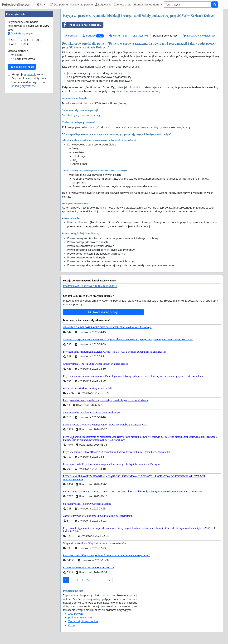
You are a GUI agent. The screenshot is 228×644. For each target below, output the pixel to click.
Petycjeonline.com (17, 4)
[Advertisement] (29, 57)
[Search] (187, 5)
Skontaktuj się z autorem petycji (81, 115)
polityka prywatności (166, 36)
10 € (26, 136)
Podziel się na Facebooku (82, 25)
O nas (72, 625)
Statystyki (140, 36)
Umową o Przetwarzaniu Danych (144, 91)
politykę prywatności (24, 182)
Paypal (19, 151)
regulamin (30, 171)
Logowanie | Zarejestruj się (113, 5)
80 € (26, 141)
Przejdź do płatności (22, 163)
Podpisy (93, 36)
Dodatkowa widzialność (199, 36)
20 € (38, 136)
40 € (14, 141)
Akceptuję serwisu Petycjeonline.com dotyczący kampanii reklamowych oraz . (29, 177)
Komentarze (118, 36)
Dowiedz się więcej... (22, 130)
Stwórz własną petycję (103, 312)
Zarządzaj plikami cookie (83, 621)
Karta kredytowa (25, 155)
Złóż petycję (59, 5)
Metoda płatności (18, 147)
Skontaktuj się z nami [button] (147, 5)
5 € (13, 136)
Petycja (71, 36)
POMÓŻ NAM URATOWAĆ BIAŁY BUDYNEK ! (90, 286)
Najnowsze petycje (81, 5)
